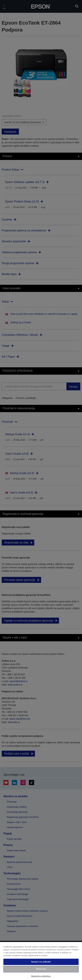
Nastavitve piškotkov (41, 976)
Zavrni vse (41, 969)
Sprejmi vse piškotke (41, 962)
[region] (41, 961)
